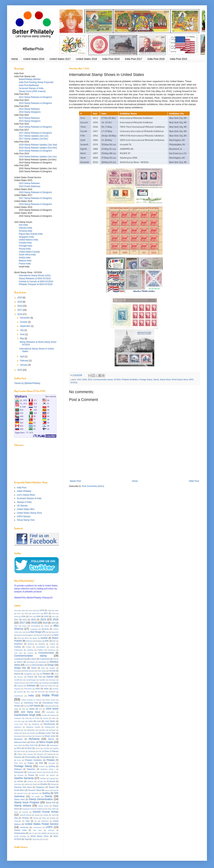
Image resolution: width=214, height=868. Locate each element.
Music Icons (50, 736)
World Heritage (20, 836)
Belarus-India (25, 261)
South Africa (19, 790)
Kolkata (53, 715)
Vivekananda (20, 833)
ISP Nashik (35, 706)
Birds (56, 635)
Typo (28, 821)
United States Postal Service (42, 824)
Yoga (27, 839)
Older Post (194, 481)
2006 (85, 380)
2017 (20, 310)
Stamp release (23, 806)
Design (51, 665)
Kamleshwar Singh (25, 715)
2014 (33, 620)
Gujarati (20, 686)
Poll (41, 763)
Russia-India (25, 249)
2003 (54, 613)
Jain (24, 709)
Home (15, 59)
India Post (21, 488)
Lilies (54, 718)
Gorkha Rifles (34, 683)
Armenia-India (26, 231)
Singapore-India (26, 237)
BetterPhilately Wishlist (30, 79)
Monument (18, 736)
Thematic (18, 821)
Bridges (39, 641)
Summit (25, 812)
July (22, 330)
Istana (53, 706)
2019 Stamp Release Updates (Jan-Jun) (38, 157)
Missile (32, 733)
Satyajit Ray (54, 778)
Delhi (27, 665)
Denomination (38, 665)
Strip (16, 812)
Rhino (56, 772)
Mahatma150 (50, 727)
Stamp (156, 380)
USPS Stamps (24, 516)
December (25, 318)
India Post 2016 (156, 59)
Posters (42, 766)
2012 (16, 620)
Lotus (30, 721)
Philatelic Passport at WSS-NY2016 (36, 284)
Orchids (46, 748)
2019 (20, 302)
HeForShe (28, 689)
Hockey (56, 689)
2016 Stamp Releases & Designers (35, 127)
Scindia (40, 781)
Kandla (44, 715)
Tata (16, 818)
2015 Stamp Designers (30, 121)
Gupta (42, 686)
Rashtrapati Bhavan (35, 772)
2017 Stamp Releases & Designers (35, 133)
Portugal (52, 763)
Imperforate (18, 696)
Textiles (53, 818)
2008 (38, 616)
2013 (25, 620)
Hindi (38, 689)
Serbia (27, 784)
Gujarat (55, 683)
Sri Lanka (36, 796)
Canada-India (25, 243)
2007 (31, 616)
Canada (18, 647)
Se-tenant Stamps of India (31, 88)
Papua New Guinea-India (31, 234)
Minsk (24, 733)
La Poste (36, 718)
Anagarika (34, 629)
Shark (35, 784)
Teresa (36, 818)
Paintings (32, 751)
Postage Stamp (146, 380)
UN (36, 821)
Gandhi (50, 677)
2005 (16, 616)
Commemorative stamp (103, 380)
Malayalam (31, 730)
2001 (46, 613)
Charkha (30, 650)
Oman (37, 748)
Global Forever (20, 683)
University (24, 827)
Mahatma (18, 727)
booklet (44, 638)
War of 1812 (33, 833)
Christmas (52, 650)
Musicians (18, 739)
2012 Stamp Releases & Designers (35, 97)
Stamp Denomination (41, 799)
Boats (35, 638)
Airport (47, 626)
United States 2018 (34, 59)
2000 (26, 613)
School (20, 781)
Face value (41, 671)
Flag (38, 674)
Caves (53, 647)
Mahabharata (49, 724)
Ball (47, 632)
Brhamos (29, 641)
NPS (19, 748)
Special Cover (22, 793)
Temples (25, 818)
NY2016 (117, 380)
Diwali (34, 668)
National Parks (20, 742)
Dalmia (56, 659)
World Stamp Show (180, 380)
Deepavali (42, 662)
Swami (37, 815)
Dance (20, 662)
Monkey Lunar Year (47, 733)
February (24, 361)
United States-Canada (29, 252)
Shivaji (53, 784)
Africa (24, 626)
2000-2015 (36, 613)
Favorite (52, 671)
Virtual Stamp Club (26, 520)
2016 (90, 380)
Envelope (18, 671)
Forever (20, 677)
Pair (40, 751)
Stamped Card (28, 809)
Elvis (43, 668)
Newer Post (75, 481)
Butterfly (42, 644)
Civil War (18, 653)
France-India (25, 264)
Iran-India (23, 225)
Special (56, 790)
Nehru (33, 742)
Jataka (32, 709)
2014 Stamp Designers (30, 112)
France (30, 677)
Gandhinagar (31, 680)
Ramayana (19, 772)
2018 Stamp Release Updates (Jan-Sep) (38, 145)
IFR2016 (52, 692)
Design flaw (20, 668)
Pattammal (51, 754)
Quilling (52, 766)
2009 (46, 616)
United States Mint (25, 509)
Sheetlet (44, 784)
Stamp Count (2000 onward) (32, 91)
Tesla (44, 818)
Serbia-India (25, 258)
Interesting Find (31, 703)
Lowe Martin (50, 721)
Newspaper (54, 745)
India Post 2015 (179, 59)
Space (47, 790)
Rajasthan (31, 769)
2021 (16, 626)
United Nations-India (29, 240)
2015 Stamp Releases (29, 118)
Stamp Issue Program (27, 802)
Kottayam (18, 718)
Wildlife (44, 833)
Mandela (42, 730)
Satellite (43, 778)
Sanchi (52, 775)
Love (39, 721)
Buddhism (18, 644)
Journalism (50, 712)
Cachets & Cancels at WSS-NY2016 (36, 281)
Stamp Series (43, 806)
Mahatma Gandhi (33, 727)
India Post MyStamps (29, 85)
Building (31, 644)
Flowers (47, 674)
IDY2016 (41, 692)
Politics (31, 763)
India (31, 695)
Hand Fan (52, 686)
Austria (25, 632)
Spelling (46, 793)
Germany (52, 680)
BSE (47, 641)
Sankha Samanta (24, 778)
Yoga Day (36, 839)
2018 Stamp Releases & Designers (35, 151)
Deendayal (31, 662)
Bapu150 (55, 632)
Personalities (31, 757)
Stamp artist (19, 799)
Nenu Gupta (46, 742)
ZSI (44, 839)
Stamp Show (165, 380)
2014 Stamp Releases (29, 109)
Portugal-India (26, 246)
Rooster (21, 775)
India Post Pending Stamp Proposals (36, 82)
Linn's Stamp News (26, 495)
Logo (23, 721)
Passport (40, 754)
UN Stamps (22, 506)
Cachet (52, 644)
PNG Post (18, 763)
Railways (18, 769)
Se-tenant (51, 781)
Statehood (41, 809)
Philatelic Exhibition (130, 380)
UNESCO (45, 821)
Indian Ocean (50, 700)
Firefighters (28, 674)
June (23, 334)
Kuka (27, 718)
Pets (19, 760)
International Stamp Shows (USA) (35, 275)
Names (51, 739)
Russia (31, 775)
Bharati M (40, 635)
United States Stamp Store (29, 513)
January (24, 365)
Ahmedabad (35, 626)
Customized (45, 659)
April (22, 357)
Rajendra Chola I (48, 769)
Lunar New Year (21, 724)
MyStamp (34, 739)
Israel (46, 706)
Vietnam (51, 830)
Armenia (45, 629)
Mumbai (29, 736)
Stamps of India (24, 502)
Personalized (45, 757)
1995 (57, 610)
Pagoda (55, 748)
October (24, 322)
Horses (20, 692)
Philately (50, 760)
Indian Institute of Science (31, 700)
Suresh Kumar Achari (46, 812)
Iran (25, 706)
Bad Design (36, 632)
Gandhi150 (18, 680)
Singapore (40, 787)
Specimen (35, 793)
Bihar (49, 635)
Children (41, 650)
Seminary (18, 784)
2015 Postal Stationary (30, 186)
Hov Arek (30, 692)
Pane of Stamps (51, 751)
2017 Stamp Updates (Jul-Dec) (34, 139)
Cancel (29, 647)
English (52, 668)
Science (30, 781)
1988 (49, 610)
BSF (54, 641)
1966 (23, 610)
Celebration (18, 650)
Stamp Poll (51, 803)
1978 (42, 610)
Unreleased (37, 827)
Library (46, 718)
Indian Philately (24, 491)
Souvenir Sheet (35, 790)
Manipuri (52, 730)
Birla (19, 638)
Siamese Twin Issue (23, 787)
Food (56, 674)
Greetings (45, 683)
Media (16, 733)
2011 (54, 616)
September (25, 326)
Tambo (46, 815)
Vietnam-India (25, 228)
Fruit (40, 677)
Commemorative (46, 653)
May (22, 338)
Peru (57, 757)
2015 (20, 370)
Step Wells (52, 809)
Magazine (36, 724)
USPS (49, 827)
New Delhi (18, 745)
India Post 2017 (133, 59)
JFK (40, 709)
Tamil (54, 815)
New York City (31, 745)
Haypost (17, 689)
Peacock (18, 757)
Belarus (20, 635)
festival (17, 674)
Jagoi (16, 709)
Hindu (46, 689)
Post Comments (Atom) (93, 486)
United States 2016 (87, 59)
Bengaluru (30, 635)
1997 (19, 613)
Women (53, 833)
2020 (20, 298)
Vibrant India (20, 830)
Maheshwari (19, 730)
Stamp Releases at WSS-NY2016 (35, 278)
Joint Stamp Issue (30, 712)
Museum (38, 736)
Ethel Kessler (29, 671)
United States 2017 (60, 59)
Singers (52, 787)
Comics (30, 653)
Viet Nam (37, 830)
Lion (16, 721)
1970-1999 (32, 610)
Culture (33, 659)
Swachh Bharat (25, 815)
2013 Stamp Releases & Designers (35, 103)
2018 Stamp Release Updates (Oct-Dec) (38, 148)
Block (27, 638)
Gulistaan (31, 686)
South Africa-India (27, 255)
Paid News (21, 751)
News (44, 745)
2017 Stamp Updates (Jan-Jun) (34, 136)
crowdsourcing (20, 659)
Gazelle (42, 680)
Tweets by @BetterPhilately (27, 383)
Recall (48, 772)
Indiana (17, 703)
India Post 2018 (111, 59)
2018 (20, 306)
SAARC (42, 775)
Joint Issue (52, 709)
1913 (79, 380)
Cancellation (41, 647)
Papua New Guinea (25, 754)
